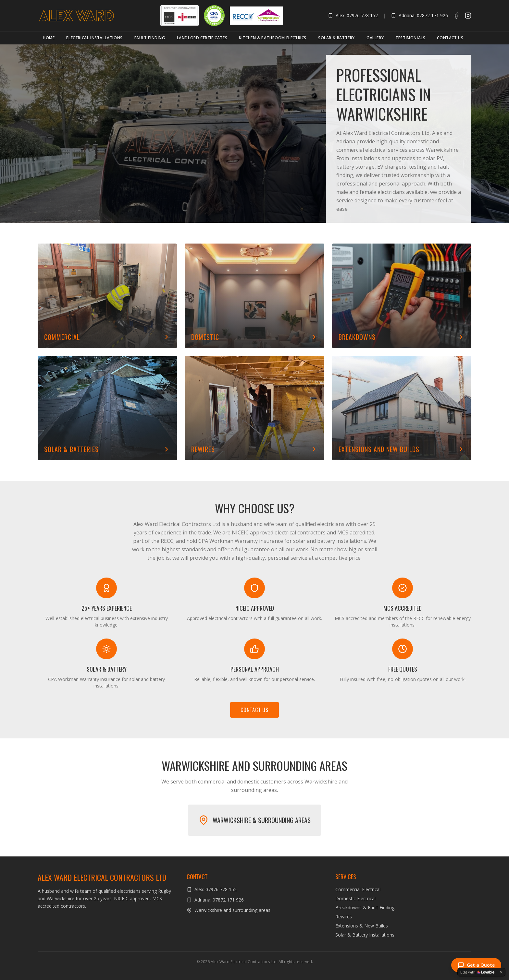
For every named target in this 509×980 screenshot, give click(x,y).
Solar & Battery (336, 38)
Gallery (375, 38)
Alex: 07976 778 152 (353, 15)
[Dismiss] (501, 972)
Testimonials (410, 38)
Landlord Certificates (202, 38)
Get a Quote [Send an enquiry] (476, 965)
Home (49, 38)
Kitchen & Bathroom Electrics (273, 38)
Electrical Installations (94, 38)
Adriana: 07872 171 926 (419, 15)
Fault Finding (150, 38)
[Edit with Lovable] (477, 972)
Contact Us (450, 38)
